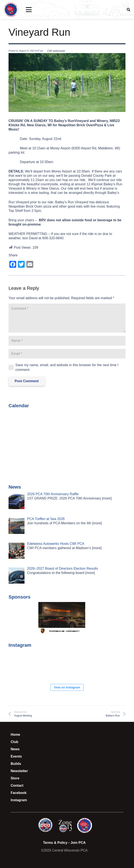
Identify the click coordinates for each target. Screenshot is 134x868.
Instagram (19, 800)
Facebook (19, 793)
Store (15, 778)
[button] (29, 10)
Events (16, 756)
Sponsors (19, 597)
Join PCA (78, 843)
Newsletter (19, 771)
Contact (17, 786)
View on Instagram (67, 687)
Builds (16, 764)
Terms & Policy (55, 843)
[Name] (67, 341)
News (15, 749)
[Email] (67, 354)
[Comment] (67, 318)
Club (14, 742)
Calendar (19, 406)
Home (15, 735)
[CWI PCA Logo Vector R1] (11, 10)
